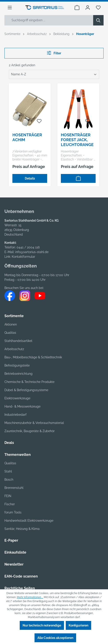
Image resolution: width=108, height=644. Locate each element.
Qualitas (10, 333)
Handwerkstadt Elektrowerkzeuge (29, 521)
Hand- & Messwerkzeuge (22, 406)
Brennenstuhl (14, 488)
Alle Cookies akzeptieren (55, 638)
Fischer (10, 504)
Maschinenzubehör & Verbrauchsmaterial (34, 423)
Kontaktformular (23, 257)
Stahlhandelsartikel (18, 341)
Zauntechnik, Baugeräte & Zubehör (30, 431)
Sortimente (14, 316)
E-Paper (11, 540)
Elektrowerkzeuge (17, 398)
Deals (9, 443)
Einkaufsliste (15, 552)
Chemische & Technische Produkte (29, 382)
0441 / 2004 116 (28, 247)
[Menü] (10, 8)
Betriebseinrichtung (18, 374)
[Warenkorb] (77, 8)
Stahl (8, 471)
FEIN (8, 496)
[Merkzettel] (98, 8)
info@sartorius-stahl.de (32, 252)
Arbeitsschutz (14, 349)
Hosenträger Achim (27, 137)
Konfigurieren (78, 625)
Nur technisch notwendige (42, 625)
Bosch (9, 480)
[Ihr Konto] (88, 8)
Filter (54, 53)
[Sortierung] (54, 74)
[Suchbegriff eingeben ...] (49, 20)
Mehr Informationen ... (30, 597)
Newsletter (14, 564)
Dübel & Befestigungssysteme (26, 390)
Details (30, 178)
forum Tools (13, 512)
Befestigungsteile (17, 365)
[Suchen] (98, 20)
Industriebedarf (15, 415)
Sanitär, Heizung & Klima (22, 529)
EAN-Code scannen (21, 576)
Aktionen (11, 324)
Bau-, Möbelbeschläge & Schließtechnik (33, 357)
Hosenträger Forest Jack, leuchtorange (77, 140)
